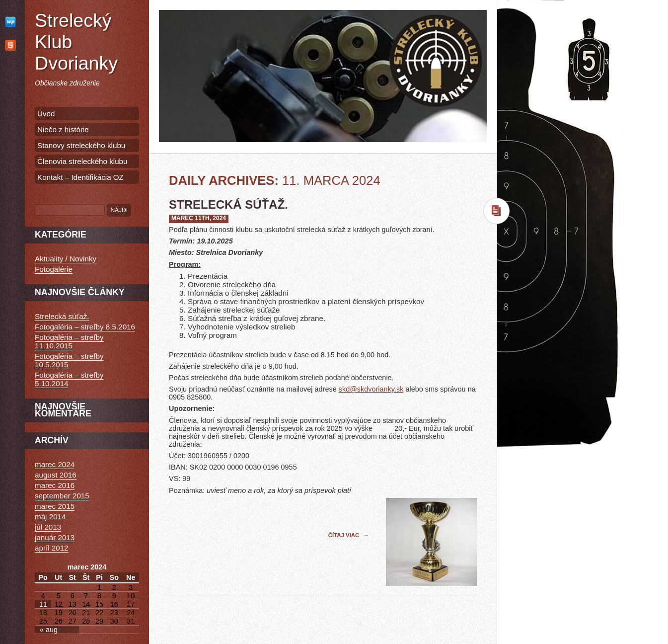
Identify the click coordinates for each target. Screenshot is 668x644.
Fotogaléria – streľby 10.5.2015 (69, 360)
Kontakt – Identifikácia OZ (80, 177)
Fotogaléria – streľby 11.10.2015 (69, 341)
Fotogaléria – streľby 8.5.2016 (85, 327)
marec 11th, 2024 (199, 218)
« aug (49, 630)
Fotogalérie (54, 269)
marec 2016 (55, 485)
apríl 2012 (52, 548)
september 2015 (62, 496)
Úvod (46, 114)
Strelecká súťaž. (228, 204)
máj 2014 (50, 517)
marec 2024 (55, 464)
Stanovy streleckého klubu (81, 145)
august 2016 (56, 475)
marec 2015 (55, 506)
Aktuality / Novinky (66, 259)
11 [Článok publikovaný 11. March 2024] (43, 604)
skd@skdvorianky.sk (371, 389)
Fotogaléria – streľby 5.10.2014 (69, 379)
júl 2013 (48, 527)
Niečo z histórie (63, 129)
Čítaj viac (345, 535)
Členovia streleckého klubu (82, 161)
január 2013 (55, 537)
